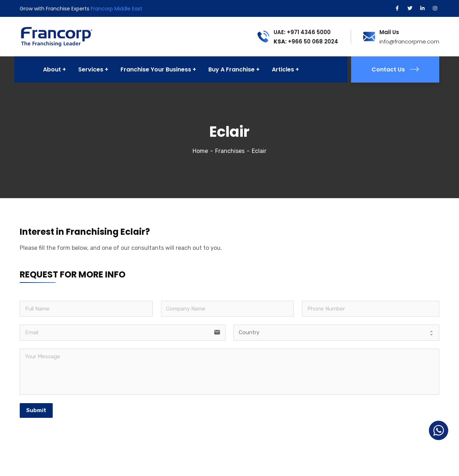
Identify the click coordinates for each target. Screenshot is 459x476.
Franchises (230, 151)
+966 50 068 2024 (306, 41)
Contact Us (395, 69)
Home (200, 151)
